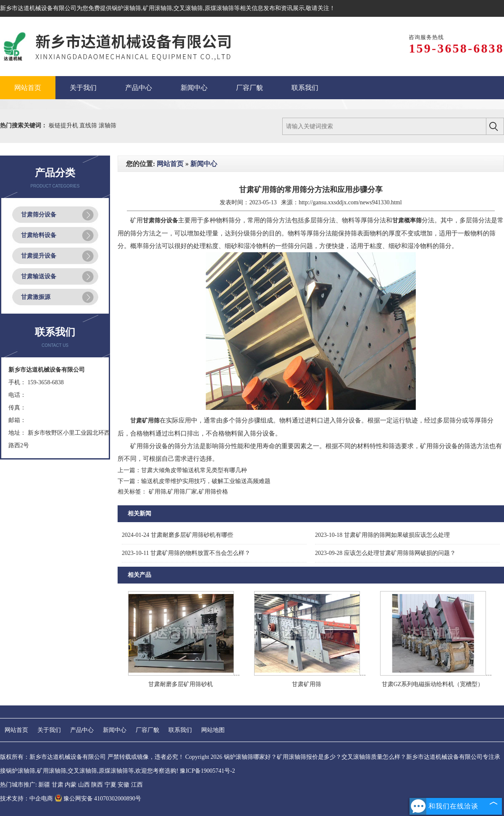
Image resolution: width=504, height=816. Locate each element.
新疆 (44, 785)
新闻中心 (204, 164)
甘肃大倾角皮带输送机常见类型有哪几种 (194, 470)
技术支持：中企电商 (26, 799)
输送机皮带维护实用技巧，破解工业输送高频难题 (206, 481)
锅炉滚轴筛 (126, 8)
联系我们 (180, 730)
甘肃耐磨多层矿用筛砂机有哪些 (177, 535)
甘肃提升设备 (39, 256)
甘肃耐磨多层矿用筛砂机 (181, 684)
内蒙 (71, 785)
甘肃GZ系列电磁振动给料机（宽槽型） (433, 684)
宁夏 (110, 785)
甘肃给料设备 (39, 235)
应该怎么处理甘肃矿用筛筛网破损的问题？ (385, 553)
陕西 (97, 785)
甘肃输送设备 (39, 276)
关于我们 (49, 730)
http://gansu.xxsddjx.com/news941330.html (350, 202)
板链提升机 (64, 125)
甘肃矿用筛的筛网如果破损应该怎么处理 (382, 535)
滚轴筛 (108, 125)
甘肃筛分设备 (39, 215)
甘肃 (58, 785)
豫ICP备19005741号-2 (207, 771)
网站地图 (213, 730)
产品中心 (82, 730)
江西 (137, 785)
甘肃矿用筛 (307, 684)
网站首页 (170, 164)
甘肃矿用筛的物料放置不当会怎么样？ (186, 553)
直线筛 (89, 125)
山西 (84, 785)
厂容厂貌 (147, 730)
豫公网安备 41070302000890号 (98, 799)
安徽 (123, 785)
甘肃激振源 (36, 297)
